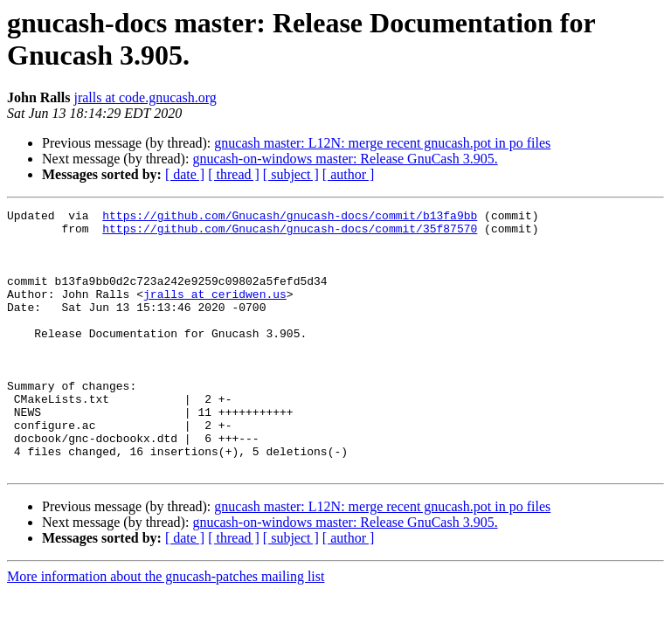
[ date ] (185, 174)
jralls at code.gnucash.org (145, 97)
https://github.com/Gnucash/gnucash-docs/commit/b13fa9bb (290, 218)
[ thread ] (234, 174)
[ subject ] (291, 174)
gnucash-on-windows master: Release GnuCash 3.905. (345, 159)
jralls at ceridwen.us (215, 312)
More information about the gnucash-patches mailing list (166, 629)
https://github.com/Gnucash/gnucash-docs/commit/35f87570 (290, 233)
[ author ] (349, 174)
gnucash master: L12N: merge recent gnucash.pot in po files (382, 143)
